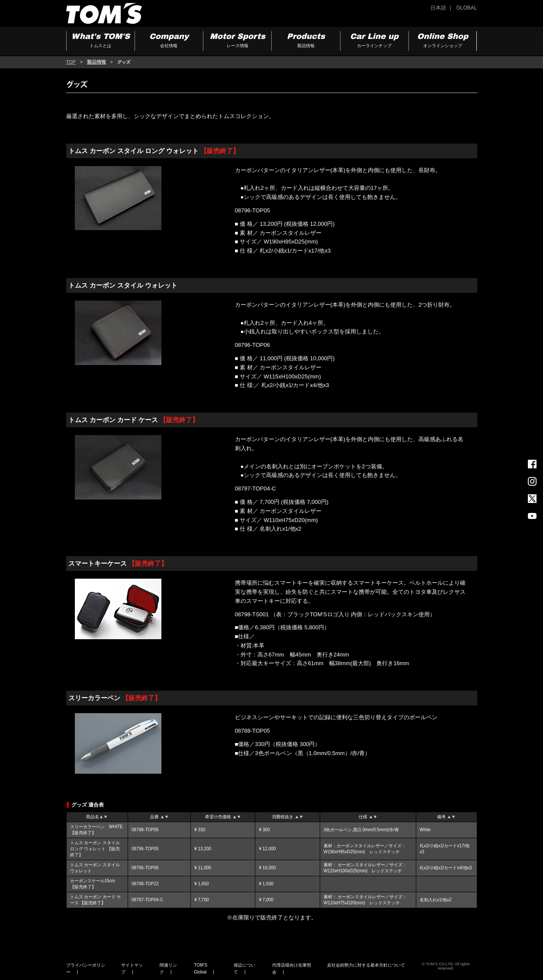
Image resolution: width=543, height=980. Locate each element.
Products (306, 41)
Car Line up (374, 41)
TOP (71, 62)
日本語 (438, 8)
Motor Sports (237, 41)
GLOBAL (466, 8)
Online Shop (443, 41)
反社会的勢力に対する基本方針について (366, 965)
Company (169, 41)
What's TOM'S (101, 41)
